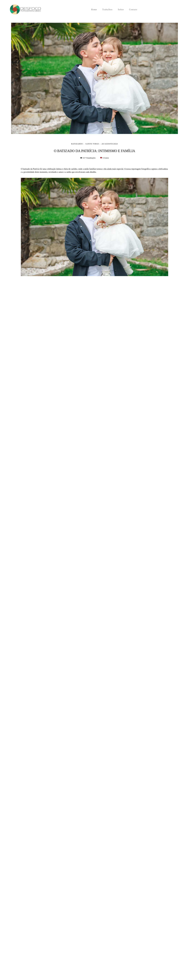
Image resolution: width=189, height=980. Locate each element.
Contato (133, 10)
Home (94, 10)
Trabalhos (107, 10)
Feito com (94, 978)
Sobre (121, 10)
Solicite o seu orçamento (158, 314)
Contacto (55, 969)
